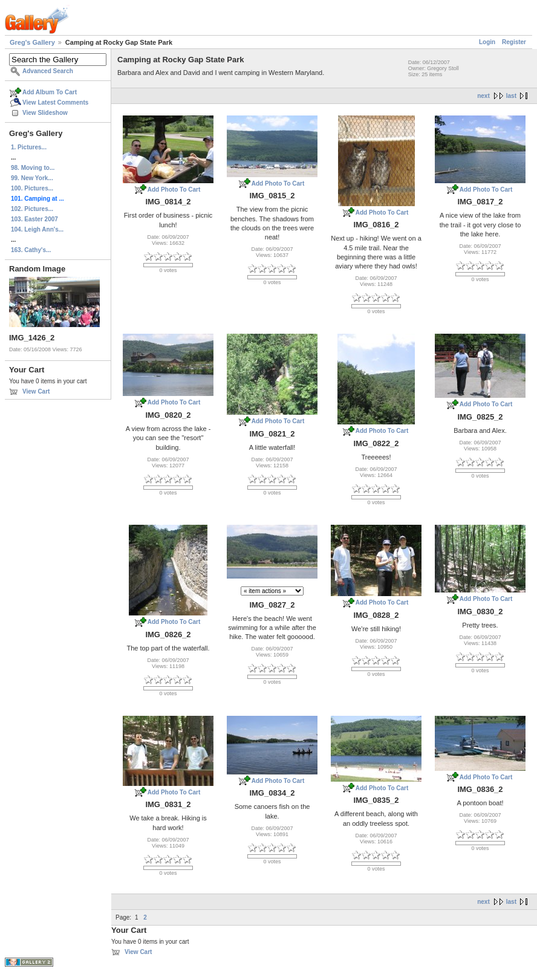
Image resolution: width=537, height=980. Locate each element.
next (483, 96)
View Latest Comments (55, 102)
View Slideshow (45, 113)
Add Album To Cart (50, 92)
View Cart (36, 391)
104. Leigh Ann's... (37, 229)
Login (487, 42)
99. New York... (32, 178)
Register (514, 42)
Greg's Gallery (32, 42)
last (511, 96)
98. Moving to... (33, 168)
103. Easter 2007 (34, 219)
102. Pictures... (32, 209)
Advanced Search (48, 71)
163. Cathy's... (31, 250)
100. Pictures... (32, 188)
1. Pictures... (29, 147)
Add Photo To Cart (174, 190)
